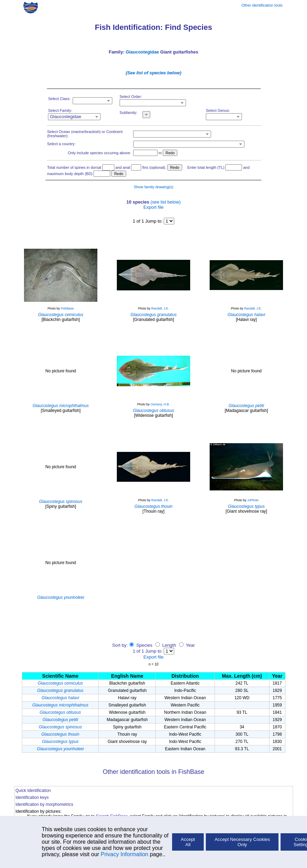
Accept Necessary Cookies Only (242, 842)
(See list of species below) (153, 73)
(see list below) (166, 202)
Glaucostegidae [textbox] (65, 117)
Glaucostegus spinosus (60, 727)
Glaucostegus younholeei (60, 749)
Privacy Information (125, 854)
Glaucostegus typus (60, 742)
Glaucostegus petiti (60, 720)
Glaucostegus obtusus (60, 712)
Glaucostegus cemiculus (60, 683)
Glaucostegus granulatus (60, 691)
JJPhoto (253, 500)
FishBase (67, 308)
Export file (154, 207)
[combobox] (92, 101)
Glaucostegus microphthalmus (60, 705)
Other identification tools (262, 5)
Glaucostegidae (142, 52)
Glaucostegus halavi (60, 698)
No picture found (60, 371)
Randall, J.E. (160, 308)
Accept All (188, 842)
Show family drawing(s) (154, 187)
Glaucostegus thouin (60, 734)
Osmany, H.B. (160, 404)
